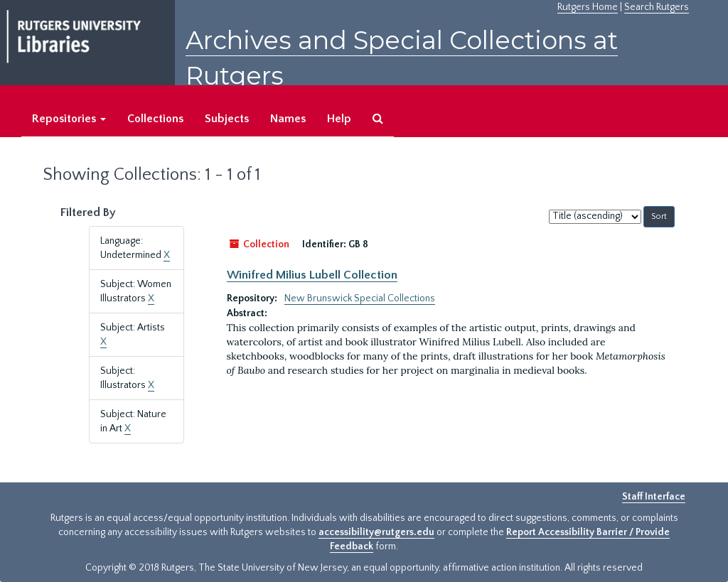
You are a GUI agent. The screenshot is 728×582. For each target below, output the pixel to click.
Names (288, 119)
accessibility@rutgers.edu (376, 532)
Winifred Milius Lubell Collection (312, 275)
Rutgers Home (588, 7)
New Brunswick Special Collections (360, 298)
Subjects (227, 119)
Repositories (69, 119)
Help (339, 119)
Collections (155, 119)
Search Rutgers (657, 7)
